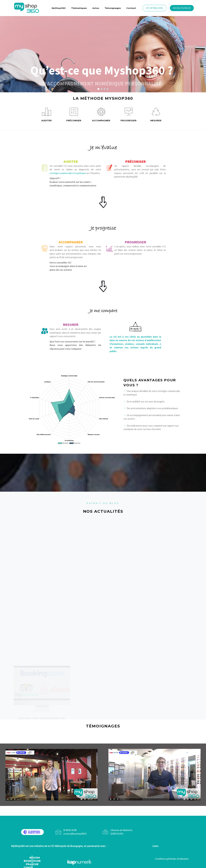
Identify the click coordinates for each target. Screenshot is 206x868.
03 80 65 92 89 (70, 830)
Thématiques (79, 8)
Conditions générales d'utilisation (172, 859)
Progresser (129, 115)
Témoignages (113, 8)
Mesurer (156, 115)
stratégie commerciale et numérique (68, 173)
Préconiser (74, 115)
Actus (96, 8)
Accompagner (101, 115)
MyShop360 (59, 8)
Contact (131, 8)
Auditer (46, 115)
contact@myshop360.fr (75, 834)
